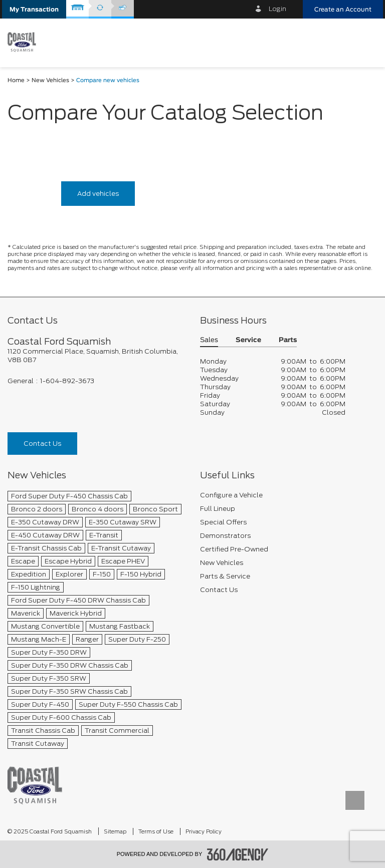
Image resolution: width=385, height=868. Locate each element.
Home (16, 80)
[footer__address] (96, 356)
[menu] (367, 42)
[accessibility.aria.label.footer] (238, 854)
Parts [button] (288, 340)
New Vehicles (50, 80)
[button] (34, 9)
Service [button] (248, 340)
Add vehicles (98, 194)
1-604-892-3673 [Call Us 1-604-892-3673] (67, 381)
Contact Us (42, 444)
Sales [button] (209, 340)
